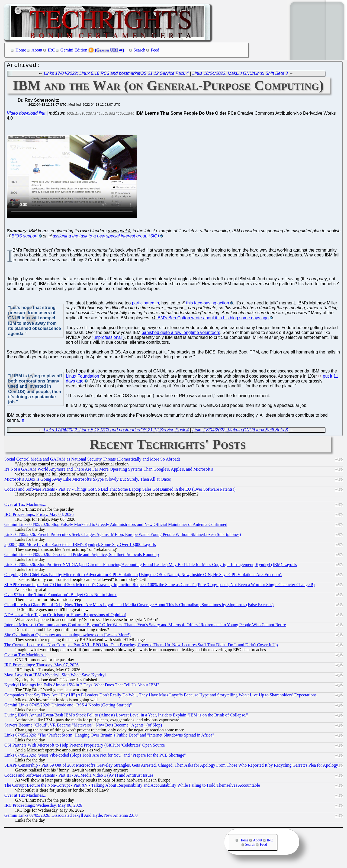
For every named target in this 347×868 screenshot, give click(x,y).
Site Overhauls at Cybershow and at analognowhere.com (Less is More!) (68, 636)
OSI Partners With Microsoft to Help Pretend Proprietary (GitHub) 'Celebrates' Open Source (85, 746)
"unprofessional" (107, 339)
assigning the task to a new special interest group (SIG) (106, 237)
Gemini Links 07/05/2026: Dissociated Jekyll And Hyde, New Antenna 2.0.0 (71, 817)
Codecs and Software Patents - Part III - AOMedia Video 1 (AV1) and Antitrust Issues (79, 777)
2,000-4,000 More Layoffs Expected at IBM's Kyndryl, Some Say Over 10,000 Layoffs (80, 546)
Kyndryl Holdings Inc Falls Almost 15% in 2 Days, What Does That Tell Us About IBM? (82, 686)
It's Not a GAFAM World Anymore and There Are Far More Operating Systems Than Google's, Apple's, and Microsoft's (109, 470)
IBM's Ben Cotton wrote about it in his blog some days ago (213, 319)
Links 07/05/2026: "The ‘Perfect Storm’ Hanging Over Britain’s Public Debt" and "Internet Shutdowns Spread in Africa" (109, 736)
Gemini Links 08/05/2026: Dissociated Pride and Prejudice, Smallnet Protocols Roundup (82, 556)
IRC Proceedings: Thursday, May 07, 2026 (41, 666)
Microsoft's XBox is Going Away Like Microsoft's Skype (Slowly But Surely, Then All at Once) (88, 480)
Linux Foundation (83, 377)
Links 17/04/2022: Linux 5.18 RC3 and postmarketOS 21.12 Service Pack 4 (116, 75)
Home (21, 50)
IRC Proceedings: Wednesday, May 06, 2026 (43, 807)
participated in (146, 304)
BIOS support (24, 237)
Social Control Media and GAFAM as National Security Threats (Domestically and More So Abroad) (92, 460)
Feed (155, 50)
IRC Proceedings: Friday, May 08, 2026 (39, 516)
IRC (51, 50)
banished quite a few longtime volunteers (181, 334)
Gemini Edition (74, 50)
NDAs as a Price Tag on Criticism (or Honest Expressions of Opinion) (65, 616)
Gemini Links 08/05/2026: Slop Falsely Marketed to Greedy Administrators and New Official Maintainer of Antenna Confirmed (116, 526)
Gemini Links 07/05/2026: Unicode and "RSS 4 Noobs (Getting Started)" (68, 706)
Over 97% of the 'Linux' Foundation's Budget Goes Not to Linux (60, 596)
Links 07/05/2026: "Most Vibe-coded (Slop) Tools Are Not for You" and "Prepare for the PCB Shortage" (95, 756)
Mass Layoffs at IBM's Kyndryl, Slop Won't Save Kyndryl (55, 676)
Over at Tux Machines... (25, 506)
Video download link (26, 115)
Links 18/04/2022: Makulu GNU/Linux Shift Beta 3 (240, 75)
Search (140, 50)
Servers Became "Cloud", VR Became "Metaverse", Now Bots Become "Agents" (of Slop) (83, 726)
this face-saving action (207, 304)
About (37, 50)
